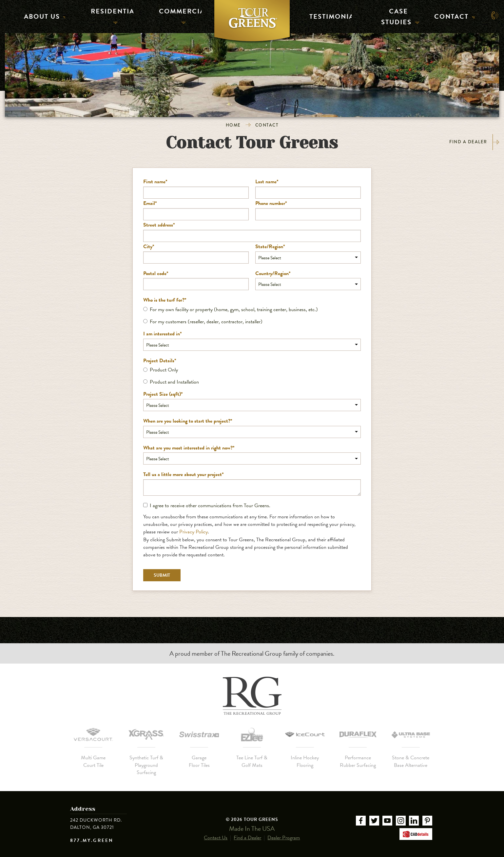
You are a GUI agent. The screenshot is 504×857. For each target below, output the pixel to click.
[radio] (252, 310)
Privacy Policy (194, 532)
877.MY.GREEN (92, 841)
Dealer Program (284, 833)
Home (233, 125)
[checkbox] (252, 316)
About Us (42, 15)
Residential (110, 15)
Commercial (178, 15)
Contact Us (216, 833)
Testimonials (328, 15)
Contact (452, 15)
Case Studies (397, 15)
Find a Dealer (474, 142)
